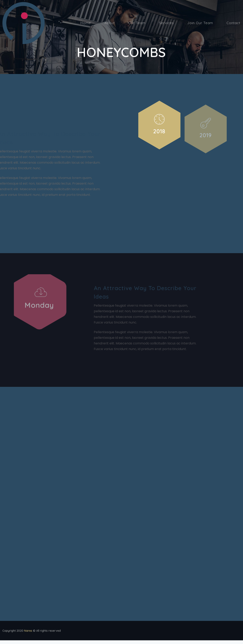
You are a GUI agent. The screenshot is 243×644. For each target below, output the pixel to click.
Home (86, 23)
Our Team (137, 23)
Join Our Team (200, 23)
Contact (233, 23)
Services (166, 23)
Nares (28, 632)
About (110, 23)
